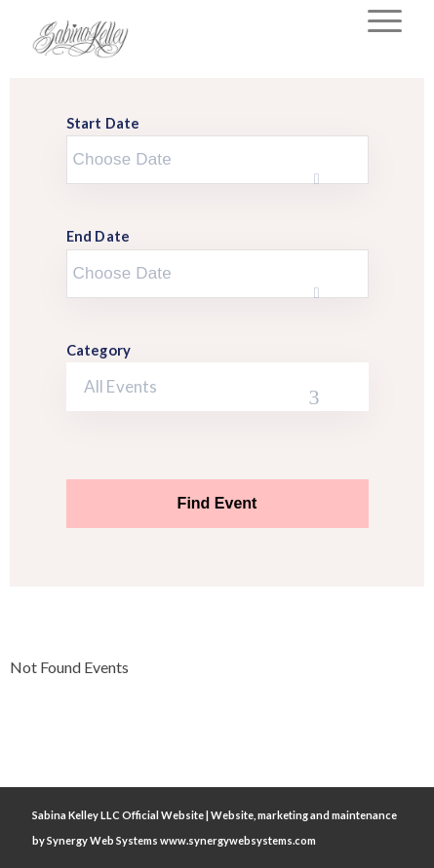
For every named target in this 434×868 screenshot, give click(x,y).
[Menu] (375, 19)
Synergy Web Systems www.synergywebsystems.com (181, 840)
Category (99, 350)
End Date (99, 236)
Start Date (103, 123)
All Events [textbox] (121, 386)
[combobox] (217, 387)
